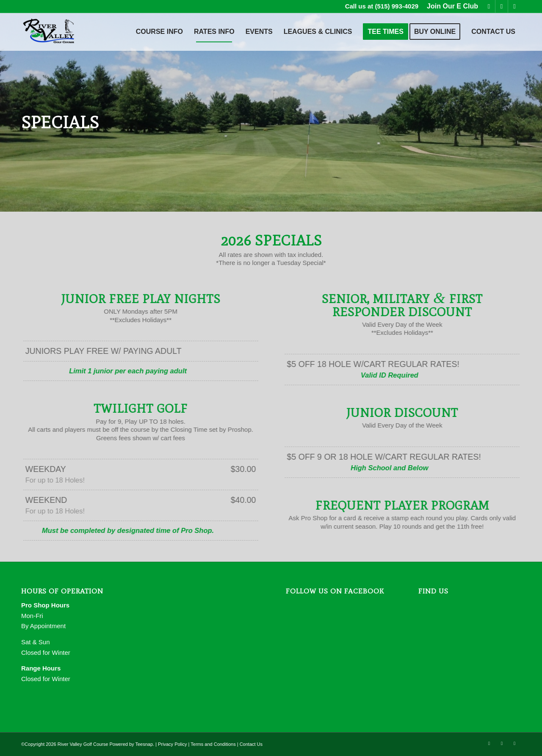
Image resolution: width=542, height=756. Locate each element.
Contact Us (251, 744)
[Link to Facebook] (489, 6)
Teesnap (144, 744)
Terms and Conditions (213, 744)
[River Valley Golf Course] (49, 32)
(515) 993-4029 (397, 6)
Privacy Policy (172, 744)
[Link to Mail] (502, 6)
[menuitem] (450, 6)
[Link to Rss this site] (514, 6)
